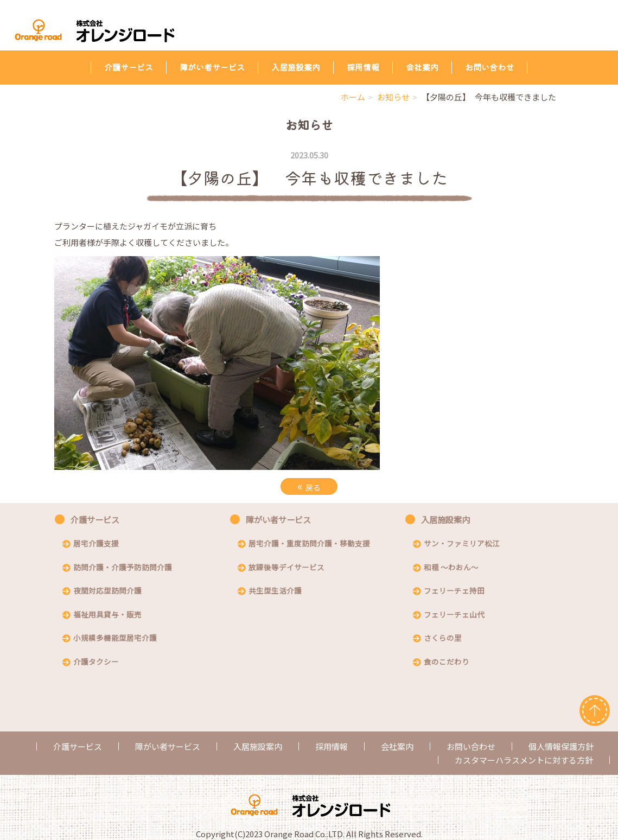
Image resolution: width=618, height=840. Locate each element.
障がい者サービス (212, 67)
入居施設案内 (296, 67)
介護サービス (129, 67)
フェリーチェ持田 (454, 591)
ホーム (353, 97)
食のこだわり (447, 663)
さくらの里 (443, 639)
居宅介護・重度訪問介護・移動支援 (309, 544)
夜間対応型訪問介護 (107, 591)
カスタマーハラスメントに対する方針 (524, 760)
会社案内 (422, 67)
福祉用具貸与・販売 (107, 615)
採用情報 (363, 67)
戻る (309, 486)
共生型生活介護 (275, 591)
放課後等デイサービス (286, 568)
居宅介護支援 (96, 544)
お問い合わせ (489, 67)
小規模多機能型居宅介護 (115, 639)
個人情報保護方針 (561, 746)
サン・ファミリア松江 (462, 544)
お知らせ (393, 97)
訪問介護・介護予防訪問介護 (123, 568)
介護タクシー (96, 663)
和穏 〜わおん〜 (451, 568)
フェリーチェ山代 (454, 615)
